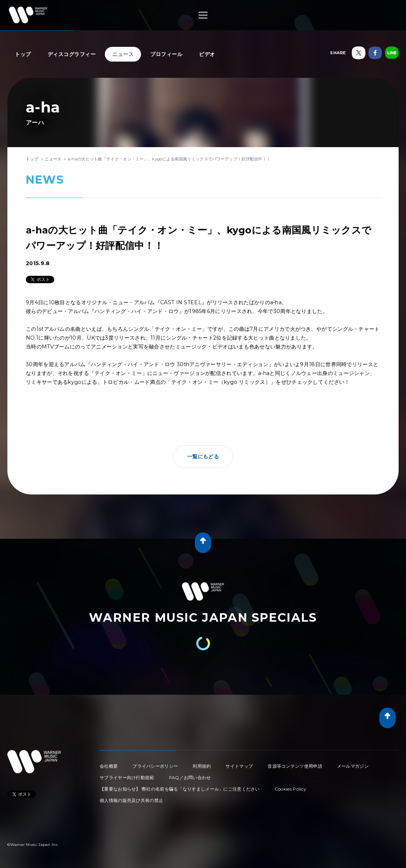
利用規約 (202, 766)
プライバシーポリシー (155, 766)
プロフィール (166, 54)
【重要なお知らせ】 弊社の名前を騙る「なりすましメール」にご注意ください (180, 789)
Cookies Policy (290, 789)
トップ (23, 54)
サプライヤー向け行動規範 (127, 777)
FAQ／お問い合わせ (190, 777)
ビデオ (207, 54)
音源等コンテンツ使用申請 (295, 766)
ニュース (123, 54)
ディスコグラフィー (72, 54)
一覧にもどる (203, 456)
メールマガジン (353, 766)
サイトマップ (239, 766)
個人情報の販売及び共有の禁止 (131, 800)
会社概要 (109, 766)
